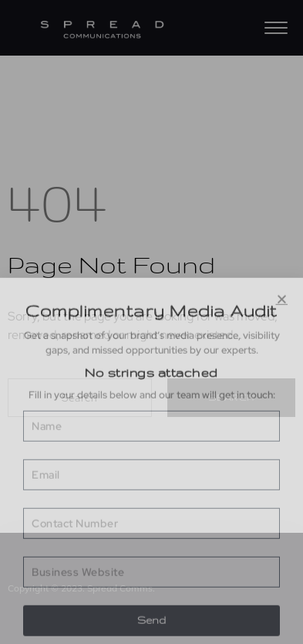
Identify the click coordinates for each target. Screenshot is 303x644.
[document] (151, 322)
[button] (282, 501)
